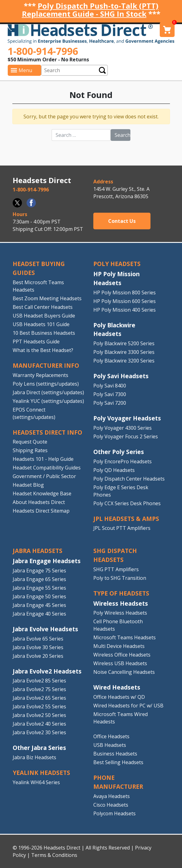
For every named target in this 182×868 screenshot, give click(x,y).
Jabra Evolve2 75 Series (39, 689)
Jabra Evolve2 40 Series (39, 724)
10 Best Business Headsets (44, 333)
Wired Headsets (117, 687)
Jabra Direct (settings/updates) (48, 392)
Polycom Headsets (114, 813)
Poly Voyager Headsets (127, 418)
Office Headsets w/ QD (119, 697)
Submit (102, 70)
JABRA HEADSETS (38, 551)
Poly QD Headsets (114, 470)
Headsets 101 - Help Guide (43, 459)
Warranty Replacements (40, 375)
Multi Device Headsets (119, 646)
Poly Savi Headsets (121, 376)
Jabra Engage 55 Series (39, 588)
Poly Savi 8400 (110, 386)
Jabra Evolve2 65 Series (39, 698)
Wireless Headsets (121, 603)
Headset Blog (28, 485)
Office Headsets (111, 736)
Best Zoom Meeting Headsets (47, 298)
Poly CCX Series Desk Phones (127, 503)
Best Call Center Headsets (43, 307)
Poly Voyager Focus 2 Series (126, 436)
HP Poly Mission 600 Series (125, 301)
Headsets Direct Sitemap (41, 511)
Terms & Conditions (54, 855)
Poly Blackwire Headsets (114, 330)
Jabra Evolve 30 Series (38, 647)
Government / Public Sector (44, 476)
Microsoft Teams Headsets (125, 637)
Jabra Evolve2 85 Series (39, 681)
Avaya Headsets (112, 796)
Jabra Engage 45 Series (39, 605)
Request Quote (30, 442)
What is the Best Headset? (43, 350)
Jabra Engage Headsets (47, 561)
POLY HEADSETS (117, 264)
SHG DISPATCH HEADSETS (115, 555)
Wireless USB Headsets (120, 663)
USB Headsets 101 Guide (41, 324)
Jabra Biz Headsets (34, 757)
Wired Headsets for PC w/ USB (128, 706)
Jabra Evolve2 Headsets (47, 671)
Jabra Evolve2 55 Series (39, 706)
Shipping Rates (30, 450)
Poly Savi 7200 (110, 403)
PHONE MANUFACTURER (118, 782)
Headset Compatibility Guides (47, 468)
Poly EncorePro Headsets (123, 461)
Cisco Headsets (111, 805)
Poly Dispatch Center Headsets (129, 479)
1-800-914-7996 (43, 51)
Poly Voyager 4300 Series (123, 428)
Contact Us (122, 221)
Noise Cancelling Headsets (124, 672)
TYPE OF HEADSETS (121, 593)
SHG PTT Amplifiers (116, 569)
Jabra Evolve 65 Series (38, 639)
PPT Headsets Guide (36, 342)
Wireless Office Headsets (122, 655)
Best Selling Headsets (118, 762)
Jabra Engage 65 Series (39, 579)
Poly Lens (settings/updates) (46, 384)
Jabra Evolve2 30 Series (39, 732)
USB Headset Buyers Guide (44, 316)
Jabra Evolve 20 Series (38, 656)
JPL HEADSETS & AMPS (126, 519)
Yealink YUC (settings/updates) (48, 401)
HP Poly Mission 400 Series (125, 310)
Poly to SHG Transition (120, 578)
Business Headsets (115, 754)
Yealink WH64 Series (36, 782)
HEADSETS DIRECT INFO (47, 432)
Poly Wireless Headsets (120, 613)
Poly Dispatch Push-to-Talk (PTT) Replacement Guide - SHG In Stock (90, 10)
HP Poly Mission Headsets (116, 278)
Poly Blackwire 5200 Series (124, 343)
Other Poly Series (119, 452)
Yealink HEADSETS (41, 773)
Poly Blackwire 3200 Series (124, 361)
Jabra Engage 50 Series (39, 596)
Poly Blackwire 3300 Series (124, 352)
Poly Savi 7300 (110, 394)
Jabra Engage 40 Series (39, 614)
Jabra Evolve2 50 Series (39, 715)
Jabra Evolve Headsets (45, 629)
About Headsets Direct (39, 502)
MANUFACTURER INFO (46, 365)
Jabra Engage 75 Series (39, 571)
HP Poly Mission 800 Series (125, 293)
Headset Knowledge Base (42, 493)
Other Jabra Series (39, 748)
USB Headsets (110, 745)
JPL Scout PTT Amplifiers (122, 528)
